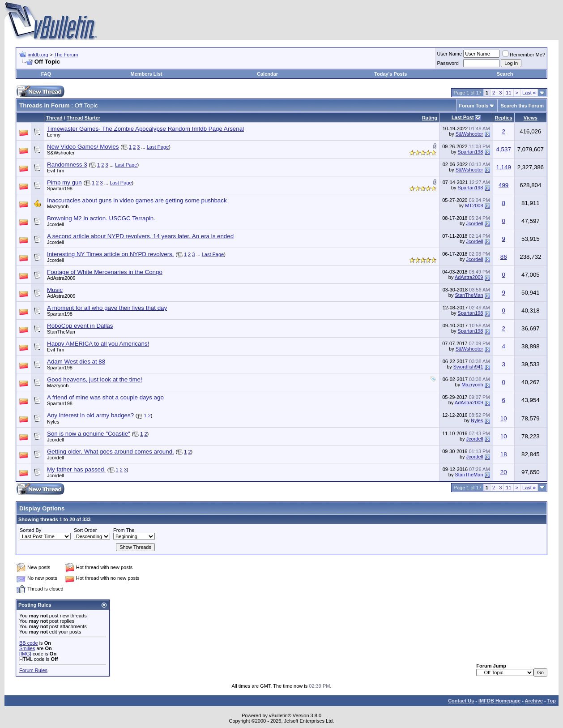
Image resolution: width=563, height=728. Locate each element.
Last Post (463, 117)
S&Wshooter (469, 134)
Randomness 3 (67, 165)
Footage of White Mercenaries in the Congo (105, 272)
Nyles (53, 422)
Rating (430, 118)
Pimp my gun (64, 182)
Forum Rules (33, 670)
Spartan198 (471, 152)
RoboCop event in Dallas (80, 326)
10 (504, 418)
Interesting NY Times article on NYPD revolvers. (110, 254)
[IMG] (25, 654)
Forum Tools (474, 106)
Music (55, 290)
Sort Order (85, 530)
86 (504, 257)
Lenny (54, 135)
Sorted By (30, 530)
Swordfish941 (468, 367)
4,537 (503, 149)
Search (505, 74)
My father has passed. (76, 469)
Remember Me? (524, 55)
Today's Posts (390, 74)
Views (531, 118)
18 (504, 454)
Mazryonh (58, 206)
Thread (54, 118)
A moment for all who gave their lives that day (107, 308)
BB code (29, 643)
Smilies (27, 648)
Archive (534, 701)
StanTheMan (469, 295)
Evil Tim (56, 171)
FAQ (46, 74)
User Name (450, 54)
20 (504, 472)
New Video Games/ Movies (83, 147)
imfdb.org (38, 55)
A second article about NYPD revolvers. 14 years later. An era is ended (140, 236)
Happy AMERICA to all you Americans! (98, 344)
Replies (504, 118)
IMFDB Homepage (499, 701)
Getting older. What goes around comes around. (111, 452)
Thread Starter (83, 118)
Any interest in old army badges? (90, 415)
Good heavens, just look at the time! (95, 379)
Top (552, 701)
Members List (147, 74)
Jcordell (55, 224)
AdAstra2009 (61, 278)
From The (124, 530)
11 (508, 93)
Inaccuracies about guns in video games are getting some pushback (137, 200)
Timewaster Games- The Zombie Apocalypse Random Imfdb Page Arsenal (145, 129)
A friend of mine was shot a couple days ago (105, 397)
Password (448, 63)
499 (503, 185)
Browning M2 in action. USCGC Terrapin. (101, 218)
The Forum (66, 55)
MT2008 (474, 206)
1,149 (503, 167)
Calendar (267, 74)
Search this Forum (522, 106)
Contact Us (461, 701)
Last (529, 93)
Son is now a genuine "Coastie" (89, 434)
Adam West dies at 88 (76, 362)
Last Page (158, 147)
